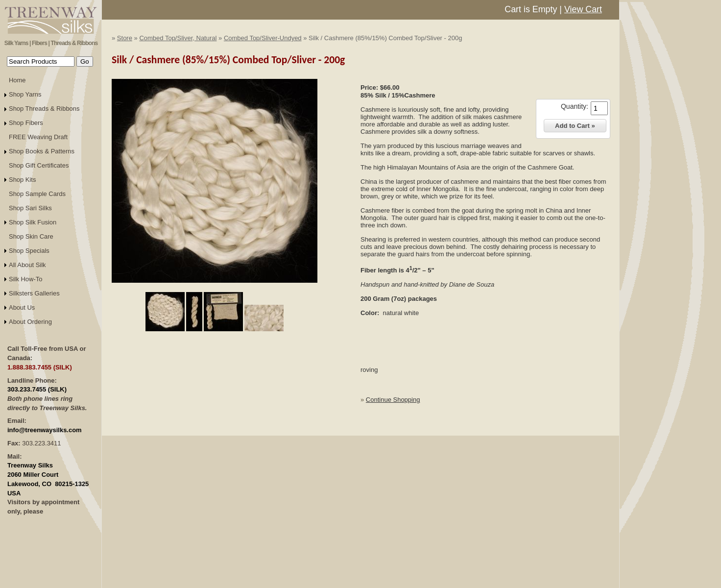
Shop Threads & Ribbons (44, 109)
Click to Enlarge (214, 287)
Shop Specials (29, 251)
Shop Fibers (26, 123)
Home (17, 80)
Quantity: (575, 106)
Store (125, 38)
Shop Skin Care (31, 236)
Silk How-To (25, 279)
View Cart (583, 9)
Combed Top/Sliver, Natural (178, 38)
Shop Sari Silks (30, 208)
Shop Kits (22, 180)
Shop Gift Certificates (39, 165)
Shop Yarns (25, 94)
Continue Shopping (393, 400)
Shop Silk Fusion (33, 222)
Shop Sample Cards (37, 194)
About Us (22, 307)
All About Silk (27, 265)
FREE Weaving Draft (38, 137)
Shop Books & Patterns (42, 151)
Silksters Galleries (34, 293)
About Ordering (30, 322)
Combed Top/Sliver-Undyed (263, 38)
